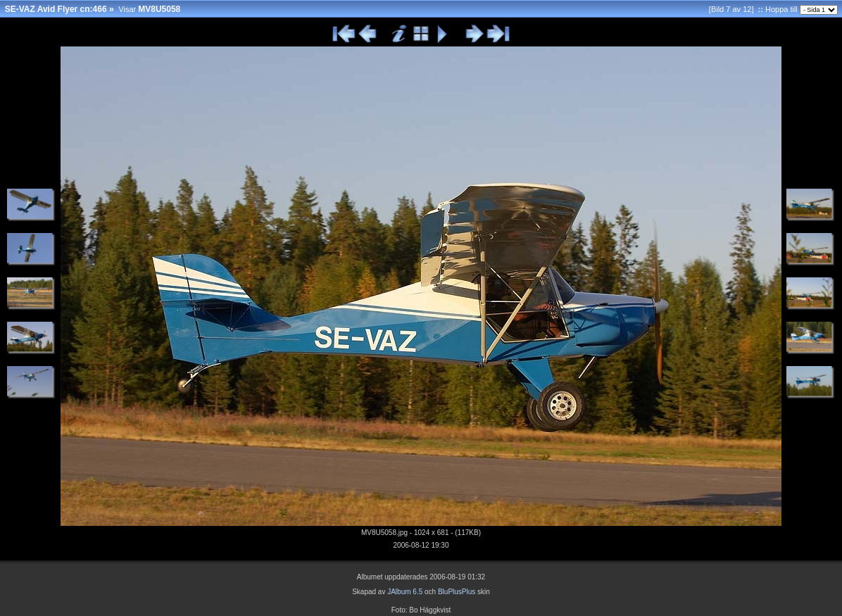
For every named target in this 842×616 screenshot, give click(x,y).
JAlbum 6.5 (405, 592)
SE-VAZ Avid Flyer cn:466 (56, 9)
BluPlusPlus (457, 592)
